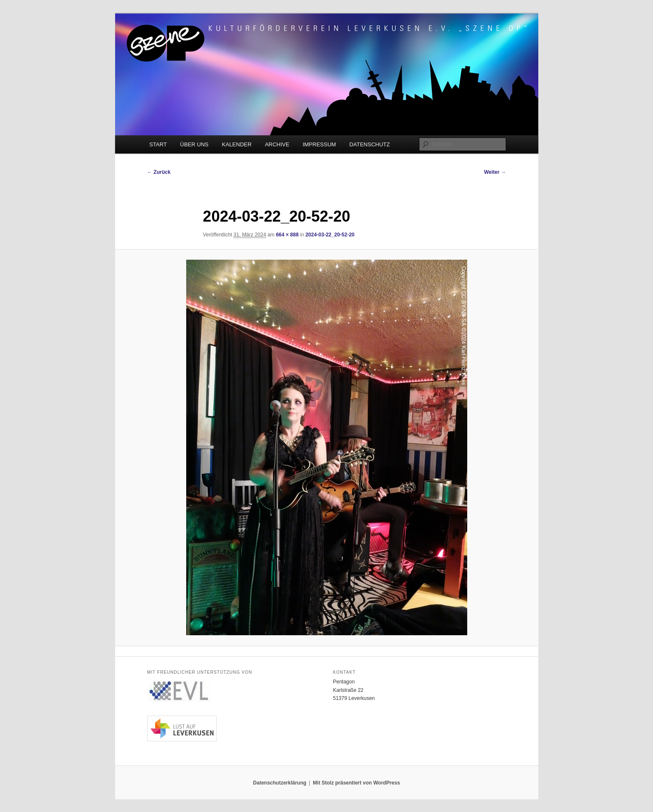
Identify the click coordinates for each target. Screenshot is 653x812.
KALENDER (237, 144)
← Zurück (159, 172)
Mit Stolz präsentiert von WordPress (356, 783)
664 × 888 (287, 235)
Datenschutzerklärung (280, 783)
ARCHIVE (277, 144)
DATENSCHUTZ (369, 144)
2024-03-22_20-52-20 (330, 235)
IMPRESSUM (319, 144)
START (158, 144)
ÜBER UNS (194, 144)
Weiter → (495, 172)
